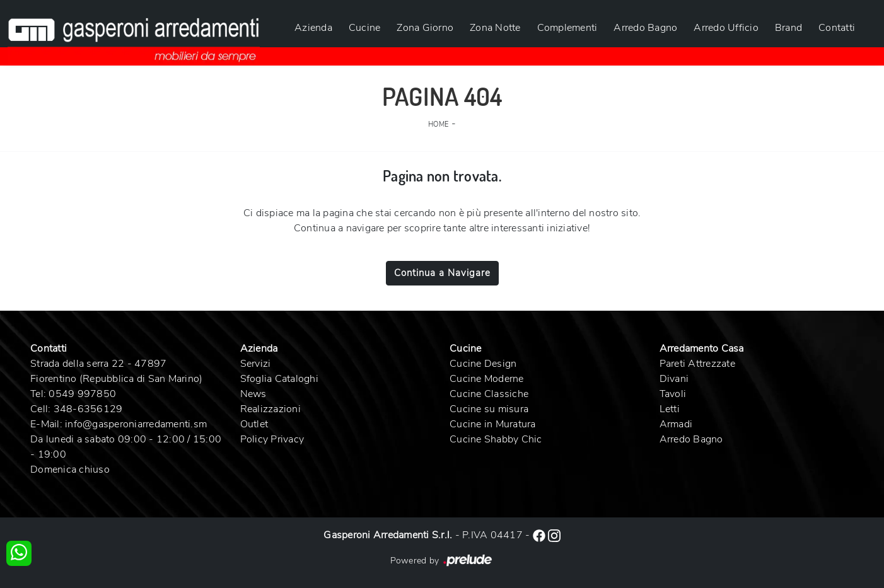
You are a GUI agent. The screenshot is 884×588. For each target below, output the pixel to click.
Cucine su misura (489, 409)
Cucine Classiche (489, 394)
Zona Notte (495, 28)
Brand (788, 28)
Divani (674, 379)
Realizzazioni (270, 409)
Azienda (313, 28)
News (253, 394)
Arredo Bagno (645, 28)
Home (439, 124)
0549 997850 (82, 394)
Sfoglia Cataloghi (279, 379)
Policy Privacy (272, 439)
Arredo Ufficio (726, 28)
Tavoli (673, 394)
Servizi (256, 364)
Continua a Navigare (442, 273)
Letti (670, 409)
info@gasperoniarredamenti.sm (136, 424)
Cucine (365, 28)
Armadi (676, 424)
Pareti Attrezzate (697, 364)
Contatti (837, 28)
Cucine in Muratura (493, 424)
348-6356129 (88, 409)
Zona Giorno (425, 28)
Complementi (567, 28)
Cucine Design (483, 364)
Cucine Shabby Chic (496, 439)
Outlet (254, 424)
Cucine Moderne (487, 379)
